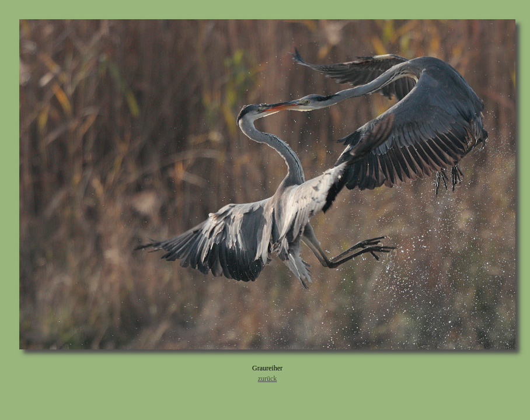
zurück (268, 379)
